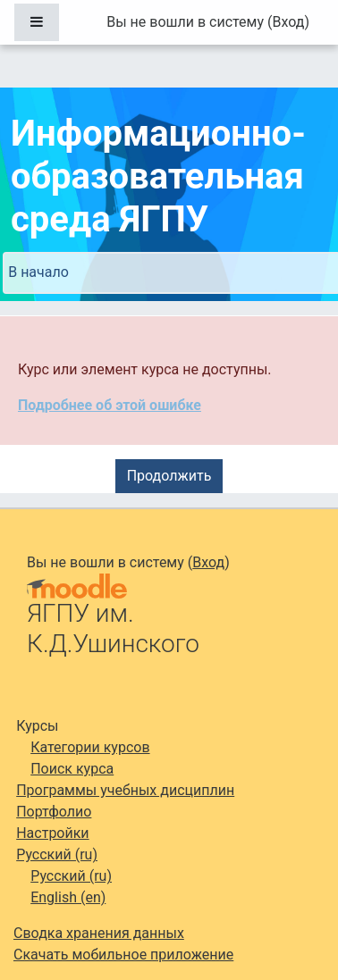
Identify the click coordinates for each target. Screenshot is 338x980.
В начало (38, 272)
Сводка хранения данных (99, 933)
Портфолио (54, 812)
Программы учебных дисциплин (125, 790)
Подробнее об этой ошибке (110, 405)
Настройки (52, 833)
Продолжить (169, 476)
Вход (288, 22)
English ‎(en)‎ (68, 897)
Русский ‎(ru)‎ (57, 854)
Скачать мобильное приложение (123, 955)
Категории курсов (90, 747)
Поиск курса (72, 769)
